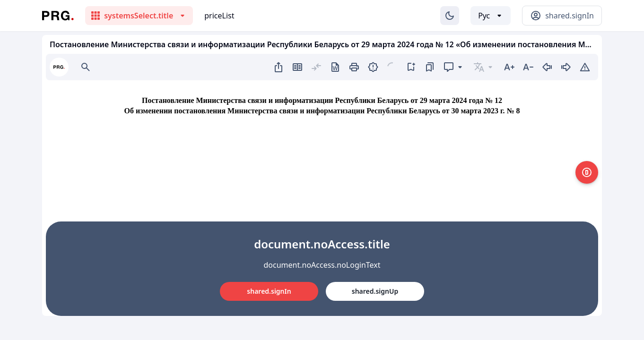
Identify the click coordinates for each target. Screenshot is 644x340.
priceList (219, 16)
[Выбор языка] (491, 16)
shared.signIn (269, 291)
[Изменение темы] (450, 16)
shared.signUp (375, 291)
